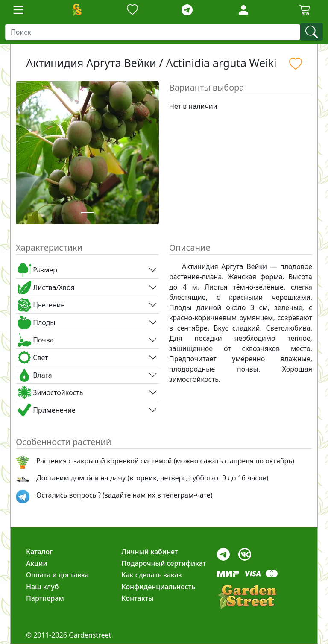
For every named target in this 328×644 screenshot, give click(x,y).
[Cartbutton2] (305, 10)
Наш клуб (42, 587)
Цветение (41, 305)
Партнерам (45, 598)
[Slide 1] (88, 212)
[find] (312, 32)
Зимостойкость (50, 392)
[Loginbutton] (243, 10)
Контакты (138, 598)
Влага (35, 375)
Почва (36, 340)
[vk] (245, 552)
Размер (37, 270)
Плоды (36, 322)
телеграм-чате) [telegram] (187, 495)
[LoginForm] (243, 9)
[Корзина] (305, 10)
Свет (33, 357)
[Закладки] (132, 10)
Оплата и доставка (57, 575)
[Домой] (76, 10)
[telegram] (187, 10)
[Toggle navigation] (18, 10)
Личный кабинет (149, 552)
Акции (37, 563)
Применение (47, 410)
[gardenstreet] (247, 597)
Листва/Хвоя (46, 287)
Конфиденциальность (158, 587)
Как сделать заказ (151, 575)
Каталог (39, 552)
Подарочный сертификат (164, 563)
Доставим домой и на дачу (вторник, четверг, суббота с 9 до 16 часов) (152, 478)
